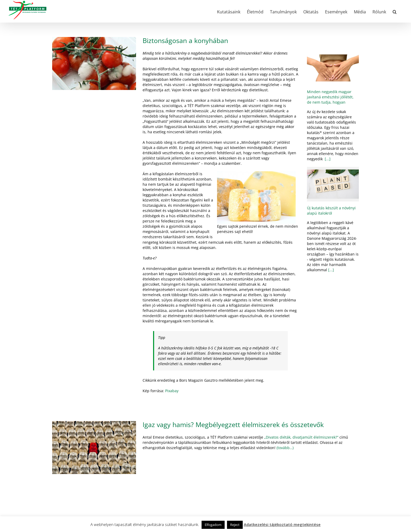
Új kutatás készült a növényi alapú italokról (331, 211)
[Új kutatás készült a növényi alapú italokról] (333, 184)
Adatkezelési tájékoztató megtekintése (282, 524)
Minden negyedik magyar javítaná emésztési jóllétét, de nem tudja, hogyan (330, 97)
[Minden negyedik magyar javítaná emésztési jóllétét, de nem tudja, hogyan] (333, 68)
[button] (395, 11)
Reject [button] (235, 525)
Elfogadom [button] (213, 525)
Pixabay (172, 391)
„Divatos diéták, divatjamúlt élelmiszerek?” (301, 437)
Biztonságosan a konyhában (185, 40)
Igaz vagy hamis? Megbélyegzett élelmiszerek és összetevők (233, 424)
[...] (327, 159)
